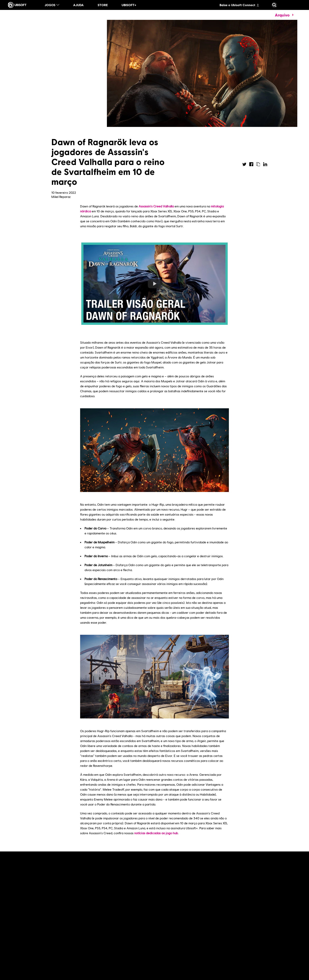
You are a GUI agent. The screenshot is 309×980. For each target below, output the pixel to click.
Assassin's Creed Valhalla (156, 206)
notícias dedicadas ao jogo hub (156, 833)
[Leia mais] (30, 958)
